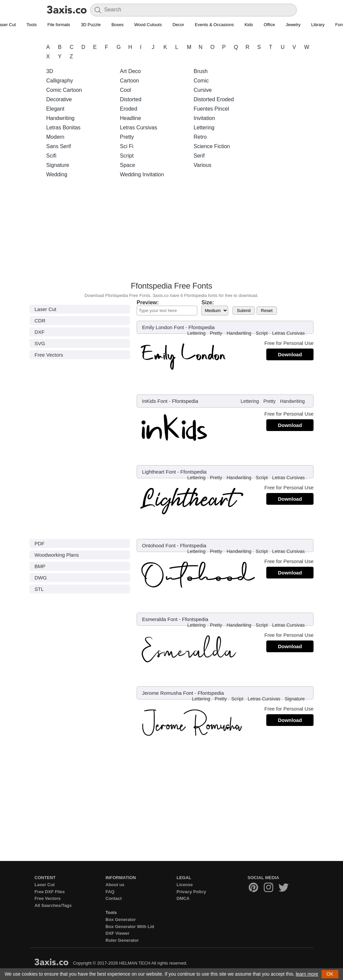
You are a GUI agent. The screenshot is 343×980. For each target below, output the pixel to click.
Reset (267, 311)
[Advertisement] (171, 232)
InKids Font (155, 401)
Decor (178, 25)
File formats (59, 25)
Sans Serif (59, 146)
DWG (41, 578)
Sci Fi (127, 146)
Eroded (129, 109)
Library (318, 25)
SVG (40, 343)
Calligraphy (60, 81)
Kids (249, 25)
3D (50, 71)
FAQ (110, 892)
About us (115, 885)
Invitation (204, 118)
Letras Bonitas (63, 128)
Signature (58, 165)
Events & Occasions (214, 25)
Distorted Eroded (214, 99)
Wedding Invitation (142, 174)
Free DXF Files (50, 892)
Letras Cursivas (139, 128)
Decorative (59, 99)
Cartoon (129, 81)
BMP (40, 566)
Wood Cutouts (148, 25)
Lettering (204, 128)
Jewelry (293, 25)
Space (127, 165)
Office (269, 25)
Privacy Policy (191, 892)
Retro (200, 137)
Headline (130, 118)
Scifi (51, 156)
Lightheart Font (159, 472)
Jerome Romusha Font (168, 693)
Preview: (148, 302)
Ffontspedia (201, 327)
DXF (40, 332)
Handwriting (60, 118)
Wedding (57, 174)
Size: (208, 302)
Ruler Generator (122, 940)
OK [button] (330, 974)
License (185, 885)
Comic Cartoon (64, 90)
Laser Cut (45, 309)
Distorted (131, 99)
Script (127, 156)
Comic (201, 81)
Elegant (55, 109)
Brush (201, 71)
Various (202, 165)
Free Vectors (49, 355)
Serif (199, 156)
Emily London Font (163, 327)
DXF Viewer (117, 933)
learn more (307, 974)
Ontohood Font (159, 545)
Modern (55, 137)
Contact (114, 898)
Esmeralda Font (160, 619)
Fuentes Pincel (211, 109)
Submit (244, 311)
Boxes (118, 25)
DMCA (183, 898)
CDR (40, 321)
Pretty (127, 137)
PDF (40, 543)
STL (39, 589)
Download (290, 354)
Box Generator (121, 920)
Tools (31, 25)
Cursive (203, 90)
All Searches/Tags (53, 905)
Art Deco (130, 71)
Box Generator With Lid (130, 927)
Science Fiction (212, 146)
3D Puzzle (91, 25)
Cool (125, 90)
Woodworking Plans (57, 555)
